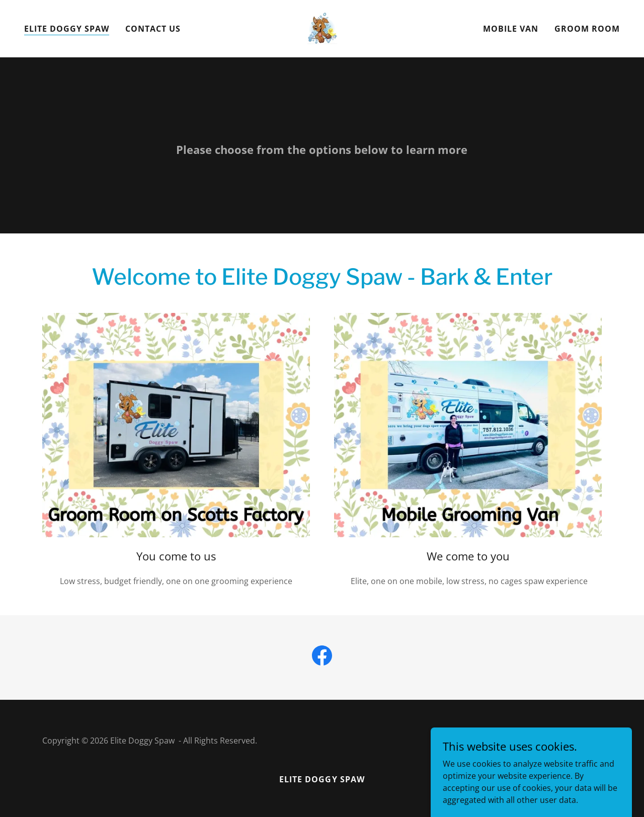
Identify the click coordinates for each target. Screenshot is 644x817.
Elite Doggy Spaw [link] (67, 29)
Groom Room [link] (587, 29)
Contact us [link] (153, 29)
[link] (322, 28)
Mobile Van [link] (511, 29)
